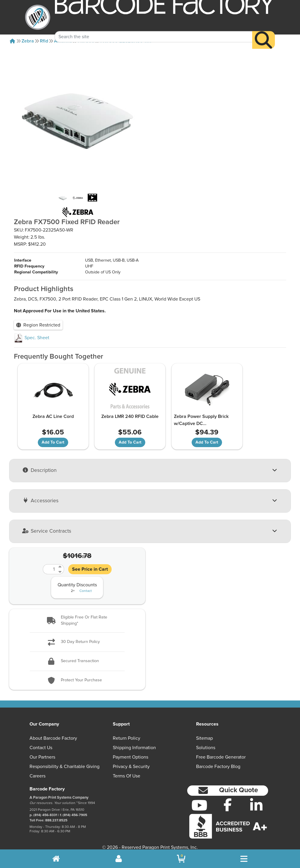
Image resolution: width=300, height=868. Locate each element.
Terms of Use (127, 770)
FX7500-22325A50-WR (126, 41)
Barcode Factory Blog (218, 760)
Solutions (206, 741)
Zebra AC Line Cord (48, 410)
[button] (77, 615)
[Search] (264, 31)
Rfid (44, 41)
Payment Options (131, 751)
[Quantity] (50, 563)
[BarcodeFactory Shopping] (181, 859)
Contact (86, 585)
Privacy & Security (131, 760)
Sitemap (204, 732)
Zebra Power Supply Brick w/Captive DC (182, 414)
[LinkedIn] (256, 799)
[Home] (12, 41)
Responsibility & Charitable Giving (65, 760)
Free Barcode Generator (221, 751)
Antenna (63, 41)
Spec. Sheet (32, 332)
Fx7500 (86, 41)
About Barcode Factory (53, 732)
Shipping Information (134, 741)
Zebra (28, 41)
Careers (37, 770)
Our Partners (42, 751)
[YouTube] (199, 799)
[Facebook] (228, 798)
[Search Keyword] (154, 28)
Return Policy (127, 732)
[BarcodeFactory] (38, 17)
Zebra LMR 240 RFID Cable (116, 410)
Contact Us (41, 741)
